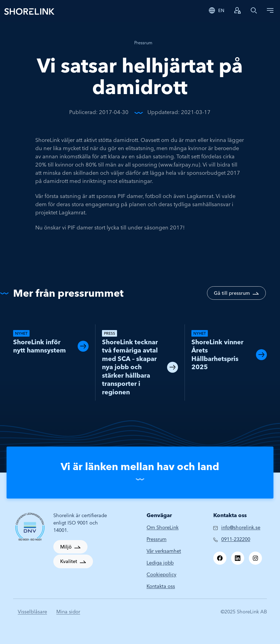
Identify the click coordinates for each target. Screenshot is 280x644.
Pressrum (143, 43)
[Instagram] (255, 558)
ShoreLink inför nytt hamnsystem (40, 346)
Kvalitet (69, 561)
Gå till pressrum (232, 293)
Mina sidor (68, 612)
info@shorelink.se (241, 527)
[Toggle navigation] (270, 10)
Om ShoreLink (163, 527)
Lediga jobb (160, 563)
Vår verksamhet (164, 551)
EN (221, 10)
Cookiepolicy (161, 574)
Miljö (66, 547)
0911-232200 (236, 539)
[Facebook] (220, 558)
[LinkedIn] (238, 558)
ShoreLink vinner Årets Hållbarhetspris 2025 (217, 355)
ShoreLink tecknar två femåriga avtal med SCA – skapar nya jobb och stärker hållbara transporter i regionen (130, 367)
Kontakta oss (161, 586)
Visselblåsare (32, 612)
